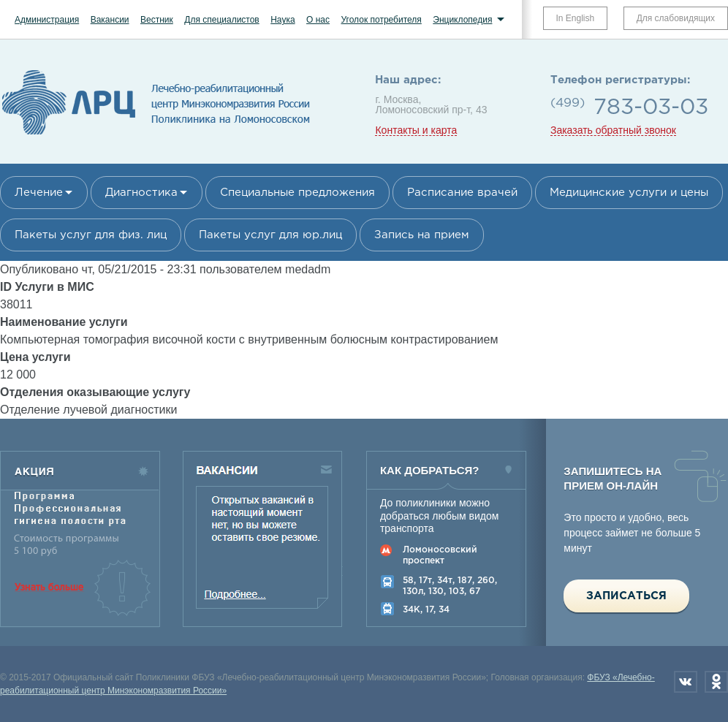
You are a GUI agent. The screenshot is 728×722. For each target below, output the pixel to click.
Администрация (47, 20)
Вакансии (110, 20)
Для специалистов (222, 20)
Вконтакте (686, 682)
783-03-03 (651, 108)
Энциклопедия (462, 20)
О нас (318, 20)
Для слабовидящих (676, 18)
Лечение (39, 193)
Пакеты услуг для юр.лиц (270, 235)
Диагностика (141, 193)
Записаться (626, 596)
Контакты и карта (416, 130)
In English (576, 18)
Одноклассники (716, 682)
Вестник (157, 20)
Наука (283, 20)
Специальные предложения (297, 193)
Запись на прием (422, 235)
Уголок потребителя (381, 20)
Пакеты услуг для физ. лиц (91, 235)
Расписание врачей (462, 193)
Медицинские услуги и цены (629, 193)
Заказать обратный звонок (613, 130)
